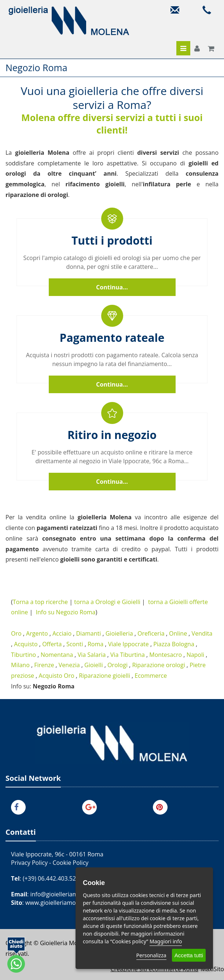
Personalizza (151, 955)
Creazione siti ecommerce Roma (154, 969)
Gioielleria (119, 633)
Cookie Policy (70, 863)
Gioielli (93, 665)
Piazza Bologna (174, 644)
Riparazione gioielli (104, 676)
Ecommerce (151, 676)
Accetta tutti (189, 955)
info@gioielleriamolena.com (68, 894)
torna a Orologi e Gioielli (107, 602)
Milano (20, 665)
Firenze (44, 665)
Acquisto (26, 644)
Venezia (69, 665)
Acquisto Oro (57, 676)
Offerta (52, 644)
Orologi (117, 665)
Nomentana (57, 655)
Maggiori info (166, 941)
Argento (37, 633)
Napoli (195, 655)
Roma (96, 644)
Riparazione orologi (158, 665)
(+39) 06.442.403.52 (49, 878)
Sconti (75, 644)
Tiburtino (23, 655)
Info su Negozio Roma (66, 612)
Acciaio (62, 633)
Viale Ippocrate (128, 644)
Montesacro (166, 655)
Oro (16, 633)
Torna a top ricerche (40, 602)
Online (178, 633)
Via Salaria (92, 655)
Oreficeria (151, 633)
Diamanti (88, 633)
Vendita (202, 633)
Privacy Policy (29, 863)
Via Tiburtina (128, 655)
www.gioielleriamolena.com (63, 903)
